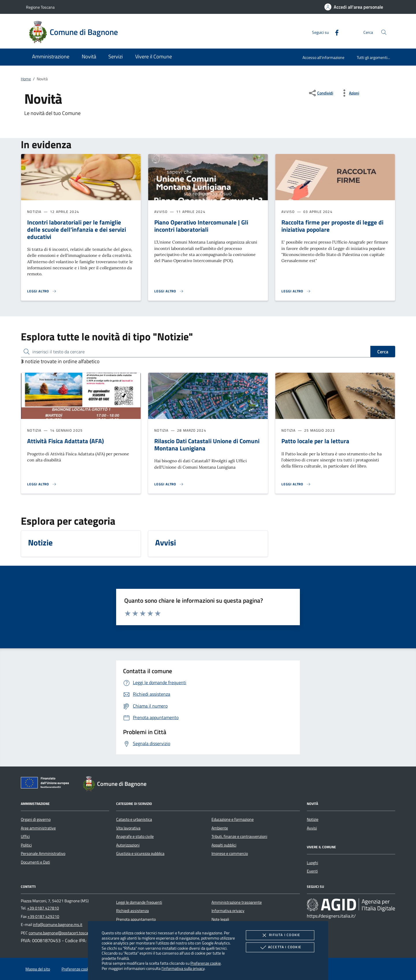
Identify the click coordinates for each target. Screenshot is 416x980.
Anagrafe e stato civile (135, 836)
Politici (26, 845)
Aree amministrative (38, 828)
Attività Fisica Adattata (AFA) (65, 441)
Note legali (220, 919)
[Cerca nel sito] (384, 32)
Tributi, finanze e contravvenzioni (239, 836)
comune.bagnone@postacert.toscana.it (62, 933)
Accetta (280, 947)
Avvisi (312, 828)
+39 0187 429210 (43, 916)
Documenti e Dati (35, 862)
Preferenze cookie (206, 963)
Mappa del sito (38, 969)
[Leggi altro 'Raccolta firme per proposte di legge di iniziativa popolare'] (296, 291)
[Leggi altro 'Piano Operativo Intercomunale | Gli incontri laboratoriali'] (169, 291)
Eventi (312, 871)
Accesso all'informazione (323, 57)
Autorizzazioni (128, 845)
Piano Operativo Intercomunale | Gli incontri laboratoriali (201, 226)
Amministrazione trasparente (237, 902)
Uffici (25, 836)
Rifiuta (280, 935)
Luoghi (312, 863)
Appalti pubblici (224, 845)
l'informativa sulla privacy (183, 968)
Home (26, 79)
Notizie (313, 819)
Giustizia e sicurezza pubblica (140, 853)
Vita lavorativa (128, 828)
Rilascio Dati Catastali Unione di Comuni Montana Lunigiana (207, 444)
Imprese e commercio (230, 853)
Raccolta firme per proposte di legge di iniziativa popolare (332, 226)
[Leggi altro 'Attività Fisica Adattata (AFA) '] (42, 484)
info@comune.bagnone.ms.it (58, 925)
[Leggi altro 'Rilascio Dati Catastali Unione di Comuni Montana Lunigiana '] (169, 484)
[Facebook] (335, 32)
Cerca (383, 352)
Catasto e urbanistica (134, 819)
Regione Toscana (40, 7)
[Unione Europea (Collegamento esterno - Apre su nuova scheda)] (47, 784)
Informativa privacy (228, 911)
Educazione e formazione (233, 819)
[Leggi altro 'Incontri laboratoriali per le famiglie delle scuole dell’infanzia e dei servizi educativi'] (42, 291)
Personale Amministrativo (43, 853)
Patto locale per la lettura (315, 441)
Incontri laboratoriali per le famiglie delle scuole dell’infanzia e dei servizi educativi (77, 229)
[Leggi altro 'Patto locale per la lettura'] (296, 484)
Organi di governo (36, 819)
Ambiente (220, 828)
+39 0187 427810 (43, 908)
